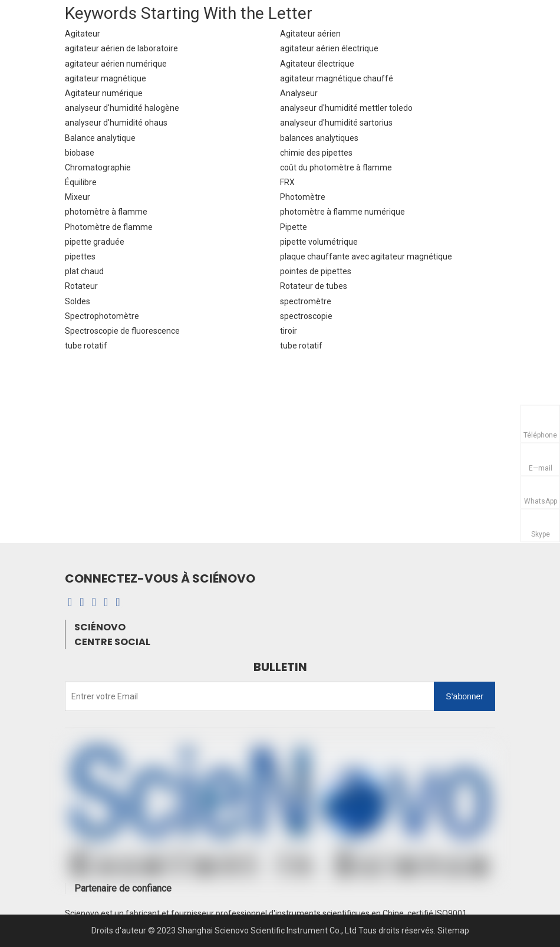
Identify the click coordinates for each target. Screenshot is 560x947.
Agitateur (83, 34)
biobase (80, 153)
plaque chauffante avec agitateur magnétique (366, 257)
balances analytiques (319, 138)
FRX (287, 182)
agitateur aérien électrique (329, 48)
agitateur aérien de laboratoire (121, 48)
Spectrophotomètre (102, 316)
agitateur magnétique (106, 78)
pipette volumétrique (319, 242)
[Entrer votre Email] (113, 696)
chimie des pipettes (316, 153)
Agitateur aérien (310, 34)
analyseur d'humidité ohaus (116, 123)
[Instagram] (94, 602)
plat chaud (84, 271)
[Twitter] (118, 602)
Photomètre (303, 197)
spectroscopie (306, 316)
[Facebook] (70, 602)
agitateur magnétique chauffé (337, 78)
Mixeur (78, 197)
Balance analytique (100, 138)
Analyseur (299, 93)
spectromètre (306, 301)
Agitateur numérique (104, 93)
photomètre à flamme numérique (342, 212)
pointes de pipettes (316, 271)
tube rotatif (86, 346)
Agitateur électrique (317, 64)
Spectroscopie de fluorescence (122, 331)
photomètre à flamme (106, 212)
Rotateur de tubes (314, 286)
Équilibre (81, 182)
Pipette (294, 227)
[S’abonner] (465, 696)
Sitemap (453, 930)
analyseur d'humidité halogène (122, 108)
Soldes (78, 301)
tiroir (289, 331)
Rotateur (81, 286)
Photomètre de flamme (109, 227)
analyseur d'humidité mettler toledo (346, 108)
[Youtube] (106, 602)
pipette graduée (95, 242)
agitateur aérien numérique (116, 64)
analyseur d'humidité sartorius (336, 123)
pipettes (80, 257)
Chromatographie (98, 167)
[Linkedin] (82, 602)
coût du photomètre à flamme (336, 167)
